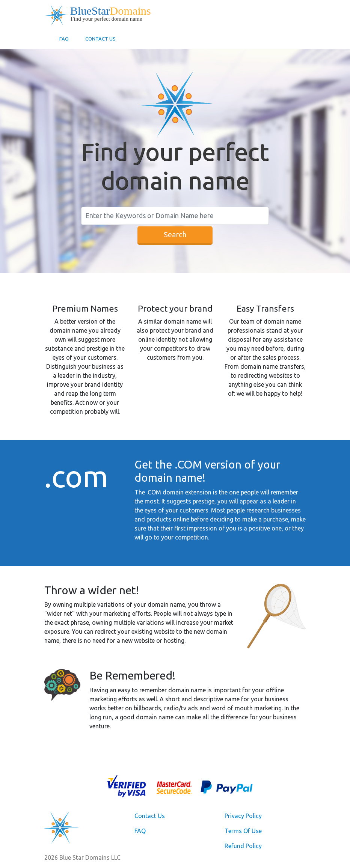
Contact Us (100, 39)
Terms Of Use (243, 831)
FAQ (64, 39)
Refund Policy (243, 846)
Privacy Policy (243, 816)
